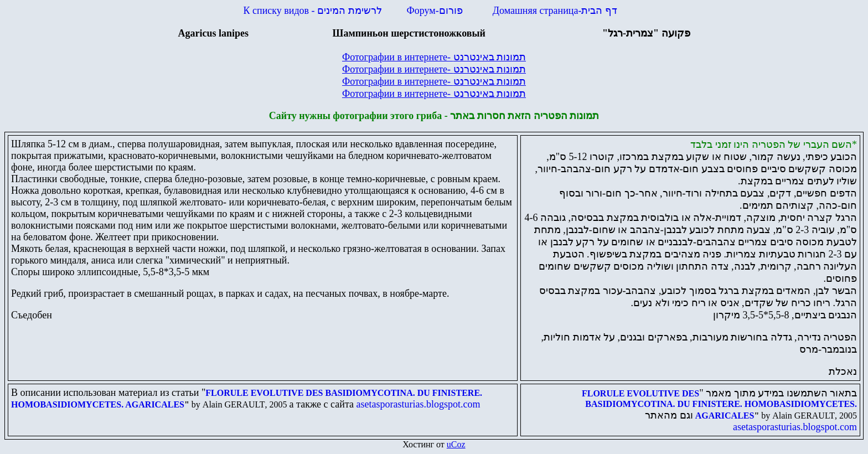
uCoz (456, 444)
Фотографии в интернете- (434, 57)
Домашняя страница (555, 11)
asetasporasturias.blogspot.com (418, 404)
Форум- (436, 11)
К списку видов (313, 11)
